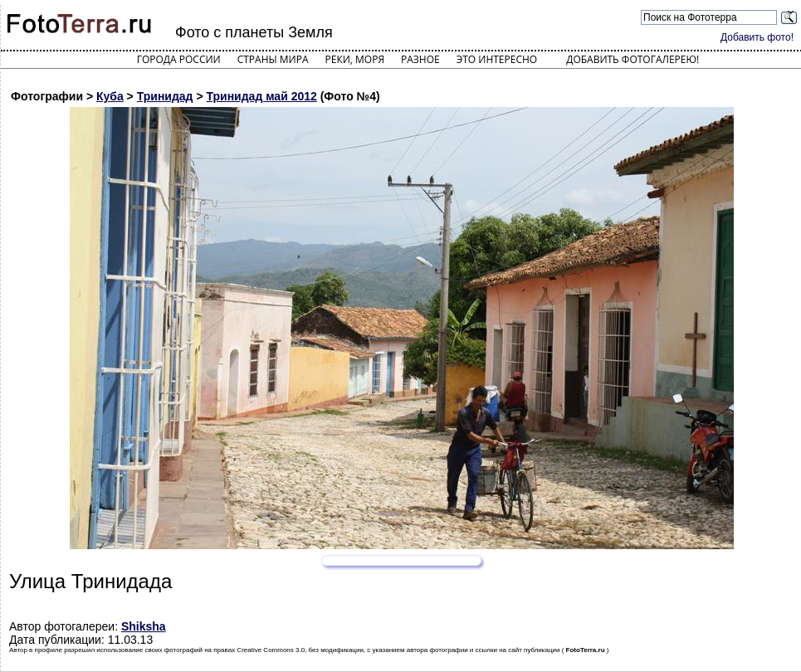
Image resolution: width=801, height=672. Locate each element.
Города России (179, 59)
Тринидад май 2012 (261, 96)
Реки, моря (355, 59)
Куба (110, 96)
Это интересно (497, 59)
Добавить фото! (757, 37)
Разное (420, 59)
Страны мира (273, 59)
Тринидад (165, 96)
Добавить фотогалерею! (632, 59)
